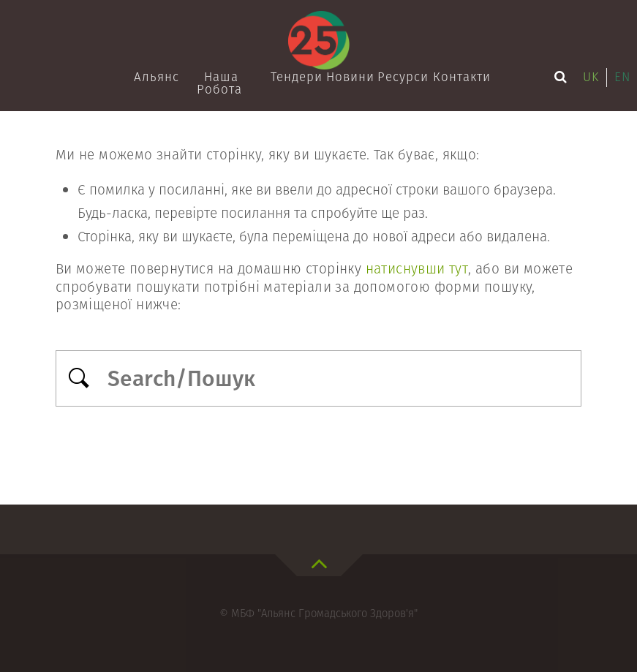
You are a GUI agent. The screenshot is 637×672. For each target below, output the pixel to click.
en (622, 77)
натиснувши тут (417, 269)
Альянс (156, 77)
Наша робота (219, 83)
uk (591, 77)
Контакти (459, 77)
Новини (349, 77)
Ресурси (402, 77)
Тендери (296, 77)
